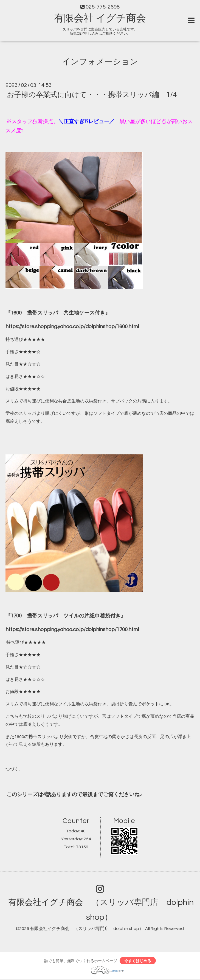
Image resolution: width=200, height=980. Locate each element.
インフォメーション (100, 62)
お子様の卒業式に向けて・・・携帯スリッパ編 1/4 (92, 95)
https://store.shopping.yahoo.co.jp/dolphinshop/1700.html (72, 630)
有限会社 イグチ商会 (100, 18)
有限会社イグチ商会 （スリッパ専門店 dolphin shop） (87, 929)
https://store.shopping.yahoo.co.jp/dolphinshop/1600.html (72, 327)
